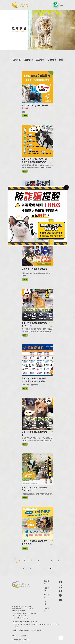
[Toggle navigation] (62, 5)
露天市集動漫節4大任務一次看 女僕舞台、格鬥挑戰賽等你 (34, 380)
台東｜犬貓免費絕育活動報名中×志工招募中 (34, 324)
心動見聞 (52, 60)
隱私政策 (14, 636)
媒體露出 (25, 388)
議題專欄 (40, 60)
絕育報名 (47, 596)
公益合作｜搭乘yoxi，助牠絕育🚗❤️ (35, 107)
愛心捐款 (47, 589)
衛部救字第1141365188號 (24, 609)
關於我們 (47, 582)
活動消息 (16, 60)
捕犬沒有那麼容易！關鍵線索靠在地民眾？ (34, 489)
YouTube (60, 600)
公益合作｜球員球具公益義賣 (34, 269)
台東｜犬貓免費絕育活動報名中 (34, 433)
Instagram (60, 586)
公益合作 (28, 60)
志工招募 (47, 603)
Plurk (60, 595)
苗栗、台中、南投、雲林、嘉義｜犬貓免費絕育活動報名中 (34, 160)
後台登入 (24, 636)
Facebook (60, 582)
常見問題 (47, 609)
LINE (60, 591)
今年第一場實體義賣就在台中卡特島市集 (34, 542)
